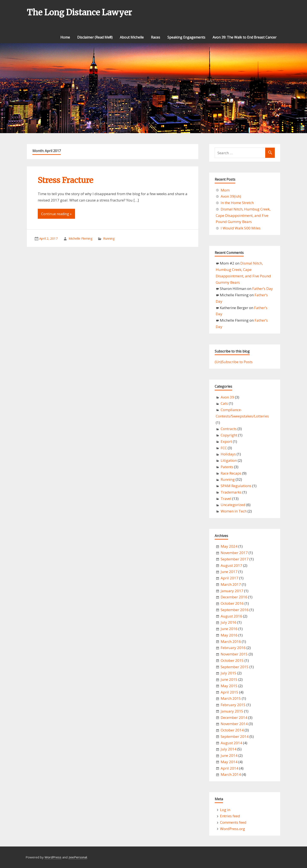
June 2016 (229, 629)
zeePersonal (78, 857)
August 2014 (231, 743)
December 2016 (234, 597)
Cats (224, 403)
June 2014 (229, 755)
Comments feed (233, 822)
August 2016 (231, 616)
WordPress (53, 857)
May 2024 (229, 546)
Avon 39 (227, 397)
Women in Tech (234, 511)
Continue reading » (56, 214)
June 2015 (229, 679)
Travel (226, 499)
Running (109, 238)
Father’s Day (263, 289)
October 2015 (232, 660)
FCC (224, 448)
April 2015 (230, 692)
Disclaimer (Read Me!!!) (95, 37)
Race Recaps (231, 473)
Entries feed (230, 816)
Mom (225, 190)
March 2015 (231, 698)
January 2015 (232, 711)
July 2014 (229, 749)
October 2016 (232, 603)
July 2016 (229, 622)
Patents (227, 467)
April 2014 (230, 768)
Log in (225, 810)
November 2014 (234, 724)
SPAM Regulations (236, 486)
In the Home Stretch (237, 203)
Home (65, 37)
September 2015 (235, 667)
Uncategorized (233, 505)
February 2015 (233, 705)
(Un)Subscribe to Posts (234, 362)
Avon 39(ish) (231, 196)
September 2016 (235, 610)
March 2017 (231, 584)
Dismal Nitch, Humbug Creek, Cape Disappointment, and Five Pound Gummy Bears (243, 215)
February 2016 (233, 648)
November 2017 (234, 553)
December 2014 (234, 718)
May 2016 (229, 635)
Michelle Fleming (81, 238)
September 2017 (235, 559)
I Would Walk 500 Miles (241, 228)
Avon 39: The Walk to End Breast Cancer (245, 37)
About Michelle (132, 37)
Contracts (229, 429)
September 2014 (235, 736)
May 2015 (229, 686)
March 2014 (231, 774)
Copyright (229, 435)
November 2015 (234, 654)
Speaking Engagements (186, 37)
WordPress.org (232, 829)
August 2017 (231, 565)
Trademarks (231, 492)
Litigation (229, 460)
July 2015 (229, 673)
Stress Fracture (65, 180)
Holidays (228, 454)
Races (156, 37)
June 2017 (229, 572)
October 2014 (232, 730)
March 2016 (231, 641)
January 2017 (232, 591)
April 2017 (230, 578)
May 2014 (229, 762)
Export (226, 441)
